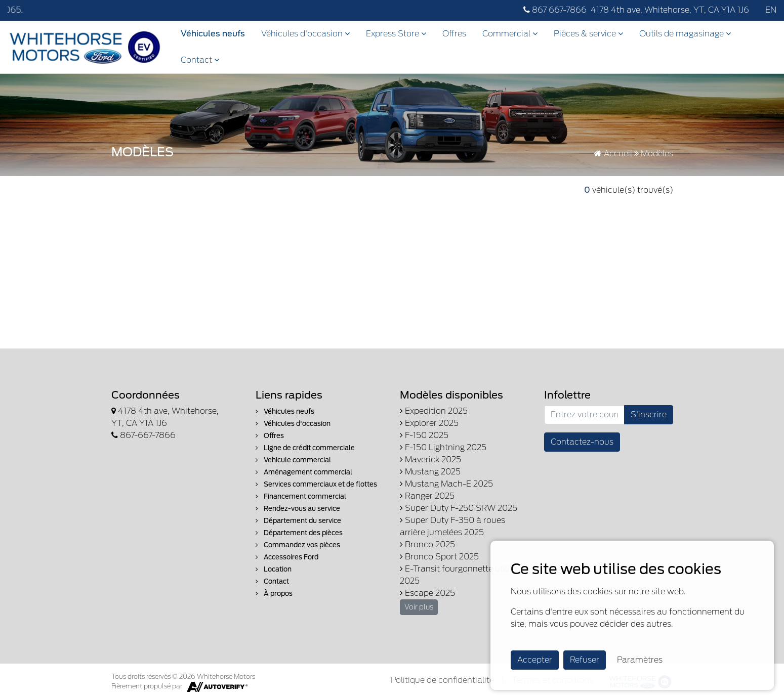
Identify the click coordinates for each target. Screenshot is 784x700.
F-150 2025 (424, 435)
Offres (454, 34)
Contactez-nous (582, 442)
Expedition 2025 (434, 411)
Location (274, 569)
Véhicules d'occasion (305, 34)
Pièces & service (588, 34)
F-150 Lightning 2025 (443, 447)
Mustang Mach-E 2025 (446, 484)
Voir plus (419, 607)
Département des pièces (299, 533)
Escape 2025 (427, 593)
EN (771, 10)
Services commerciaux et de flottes (316, 484)
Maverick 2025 (430, 460)
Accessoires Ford (287, 557)
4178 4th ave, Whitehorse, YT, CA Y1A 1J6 (670, 10)
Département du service (298, 521)
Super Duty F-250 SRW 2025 (459, 508)
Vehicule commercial (293, 460)
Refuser (585, 660)
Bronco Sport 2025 (439, 557)
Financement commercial (301, 496)
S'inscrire (649, 414)
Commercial (510, 34)
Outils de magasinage (685, 34)
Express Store (396, 34)
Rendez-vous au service (298, 509)
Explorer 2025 (429, 423)
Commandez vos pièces (298, 545)
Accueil (613, 154)
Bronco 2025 (427, 544)
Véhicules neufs (213, 34)
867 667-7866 (555, 10)
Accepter (535, 660)
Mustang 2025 (430, 472)
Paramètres (640, 660)
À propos (274, 594)
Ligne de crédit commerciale (305, 448)
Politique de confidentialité (442, 680)
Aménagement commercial (304, 472)
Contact (200, 60)
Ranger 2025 (427, 496)
